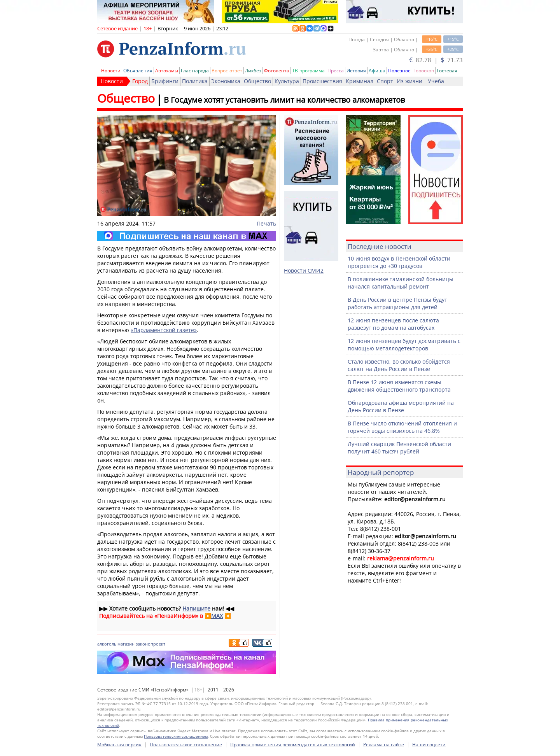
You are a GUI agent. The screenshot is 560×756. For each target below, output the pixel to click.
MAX (217, 616)
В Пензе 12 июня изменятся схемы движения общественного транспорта (399, 386)
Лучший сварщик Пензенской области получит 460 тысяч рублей (399, 448)
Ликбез (253, 71)
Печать (266, 223)
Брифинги (165, 81)
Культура (287, 81)
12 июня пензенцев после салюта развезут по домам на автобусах (393, 324)
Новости (111, 71)
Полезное (399, 71)
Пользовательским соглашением (176, 736)
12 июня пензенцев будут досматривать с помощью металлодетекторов (404, 345)
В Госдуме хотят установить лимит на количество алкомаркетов (284, 100)
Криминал (360, 81)
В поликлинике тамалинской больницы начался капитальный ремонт (401, 283)
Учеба (436, 81)
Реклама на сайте (384, 745)
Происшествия (322, 81)
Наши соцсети (429, 745)
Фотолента (277, 71)
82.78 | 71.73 (436, 60)
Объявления (138, 71)
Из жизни (409, 81)
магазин (126, 644)
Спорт (385, 81)
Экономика (226, 81)
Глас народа (195, 71)
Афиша (377, 71)
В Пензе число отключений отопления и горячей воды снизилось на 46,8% (402, 427)
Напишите (196, 608)
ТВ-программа (308, 71)
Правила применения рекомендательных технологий (293, 745)
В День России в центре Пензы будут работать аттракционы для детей (397, 303)
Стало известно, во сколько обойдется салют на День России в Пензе (399, 365)
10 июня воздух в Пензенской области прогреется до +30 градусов (399, 262)
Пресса (336, 71)
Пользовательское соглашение (186, 745)
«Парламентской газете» (164, 330)
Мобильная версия (119, 745)
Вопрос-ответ (227, 71)
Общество (257, 81)
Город (140, 81)
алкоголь (107, 644)
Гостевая (447, 71)
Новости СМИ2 (304, 270)
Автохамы (167, 71)
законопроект (150, 644)
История (356, 71)
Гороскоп (424, 71)
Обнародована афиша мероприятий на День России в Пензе (401, 406)
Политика (195, 81)
